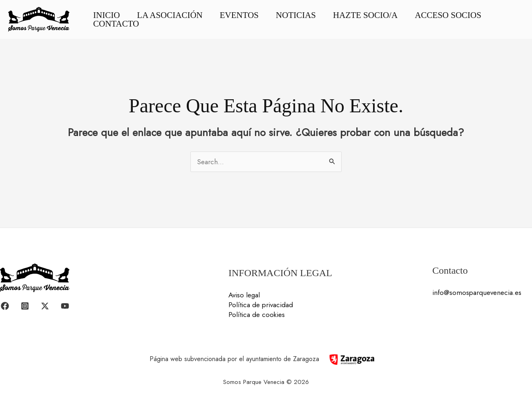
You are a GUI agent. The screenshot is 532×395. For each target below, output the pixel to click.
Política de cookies (257, 315)
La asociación (170, 15)
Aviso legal (244, 295)
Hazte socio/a (365, 15)
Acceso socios (448, 15)
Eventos (239, 15)
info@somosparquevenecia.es (477, 292)
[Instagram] (25, 306)
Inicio (106, 15)
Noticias (296, 15)
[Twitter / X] (45, 306)
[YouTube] (65, 306)
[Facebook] (5, 306)
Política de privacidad (261, 305)
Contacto (116, 24)
